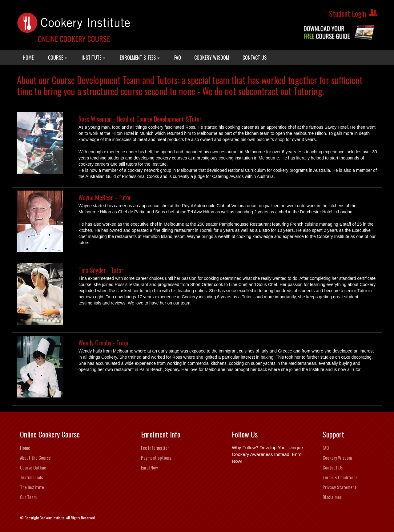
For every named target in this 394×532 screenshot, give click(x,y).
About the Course (35, 457)
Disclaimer (332, 497)
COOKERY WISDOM (212, 58)
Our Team (28, 497)
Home (25, 448)
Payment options (156, 457)
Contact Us (333, 467)
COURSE (58, 58)
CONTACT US (255, 58)
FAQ (178, 58)
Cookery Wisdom (337, 457)
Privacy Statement (340, 487)
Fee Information (155, 448)
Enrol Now (149, 467)
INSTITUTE (93, 58)
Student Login (348, 13)
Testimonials (31, 477)
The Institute (32, 487)
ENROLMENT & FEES (140, 58)
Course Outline (33, 467)
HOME (28, 58)
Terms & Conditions (340, 477)
